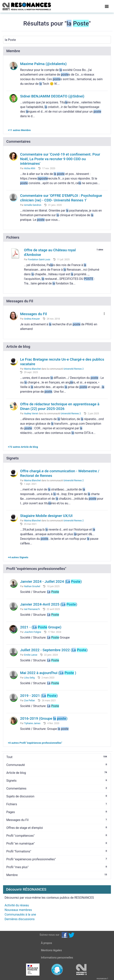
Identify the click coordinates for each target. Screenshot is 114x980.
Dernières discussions (20, 919)
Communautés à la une (20, 914)
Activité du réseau (17, 905)
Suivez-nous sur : (50, 935)
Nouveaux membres (18, 910)
